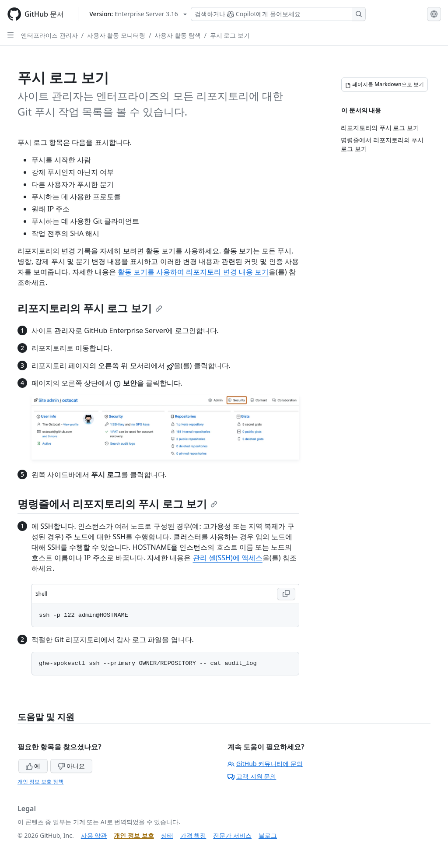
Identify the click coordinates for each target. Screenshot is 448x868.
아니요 (71, 766)
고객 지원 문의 (252, 776)
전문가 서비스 (232, 835)
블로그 (268, 835)
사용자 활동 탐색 (177, 35)
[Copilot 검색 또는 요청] (278, 14)
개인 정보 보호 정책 (40, 782)
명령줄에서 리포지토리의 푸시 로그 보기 (117, 504)
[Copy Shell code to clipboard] (286, 594)
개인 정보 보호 (134, 835)
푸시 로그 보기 (230, 35)
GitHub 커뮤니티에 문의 (265, 764)
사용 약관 (94, 835)
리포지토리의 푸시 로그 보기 (90, 308)
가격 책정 (193, 835)
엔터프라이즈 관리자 (49, 35)
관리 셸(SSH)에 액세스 (228, 558)
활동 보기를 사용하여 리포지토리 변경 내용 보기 (193, 272)
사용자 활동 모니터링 (116, 35)
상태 (167, 835)
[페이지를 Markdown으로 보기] (385, 84)
